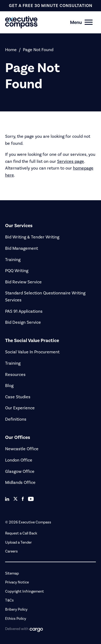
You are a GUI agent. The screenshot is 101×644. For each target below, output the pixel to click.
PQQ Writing (17, 271)
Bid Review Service (23, 282)
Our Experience (20, 408)
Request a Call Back (21, 533)
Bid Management (22, 248)
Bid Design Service (23, 322)
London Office (19, 460)
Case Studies (18, 397)
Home (11, 50)
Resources (15, 374)
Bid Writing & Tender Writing (32, 237)
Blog (9, 386)
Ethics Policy (16, 619)
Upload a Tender (18, 542)
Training (13, 260)
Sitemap (12, 573)
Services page (71, 161)
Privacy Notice (17, 582)
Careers (11, 551)
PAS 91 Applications (24, 311)
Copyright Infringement (25, 591)
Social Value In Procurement (32, 352)
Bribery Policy (16, 609)
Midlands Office (20, 482)
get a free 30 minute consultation (51, 6)
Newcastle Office (22, 449)
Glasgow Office (20, 471)
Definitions (16, 419)
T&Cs (9, 600)
